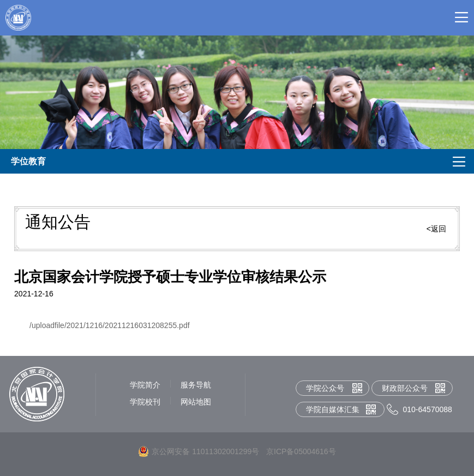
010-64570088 (428, 409)
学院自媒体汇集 (333, 409)
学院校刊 (145, 402)
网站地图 (196, 402)
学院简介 (145, 385)
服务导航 (196, 385)
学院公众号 (325, 388)
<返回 (436, 229)
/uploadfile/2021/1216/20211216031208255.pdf (110, 325)
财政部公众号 (405, 388)
